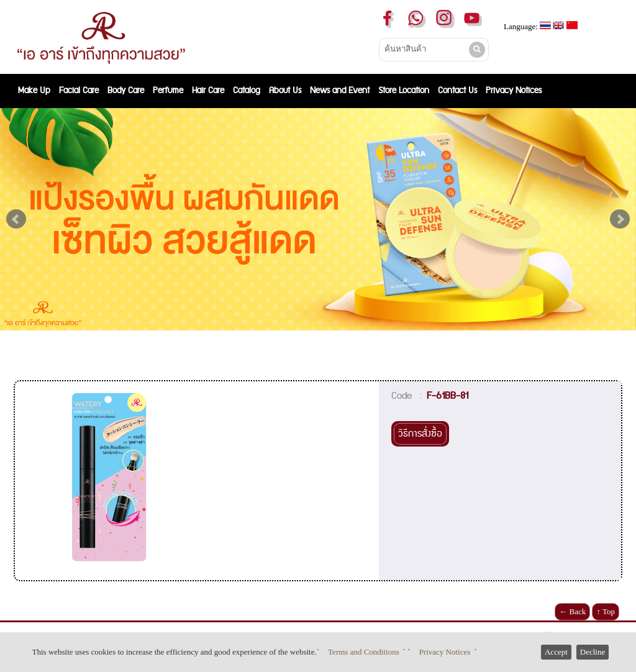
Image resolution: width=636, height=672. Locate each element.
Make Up (34, 91)
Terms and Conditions (364, 652)
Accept (556, 652)
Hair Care (208, 91)
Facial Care (79, 91)
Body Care (126, 91)
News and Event (340, 91)
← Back (572, 611)
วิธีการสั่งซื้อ (420, 434)
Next (620, 219)
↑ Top (606, 611)
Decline (593, 652)
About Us (285, 91)
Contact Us (457, 91)
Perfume (168, 91)
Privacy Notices (445, 652)
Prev (16, 219)
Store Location (404, 91)
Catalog (247, 91)
